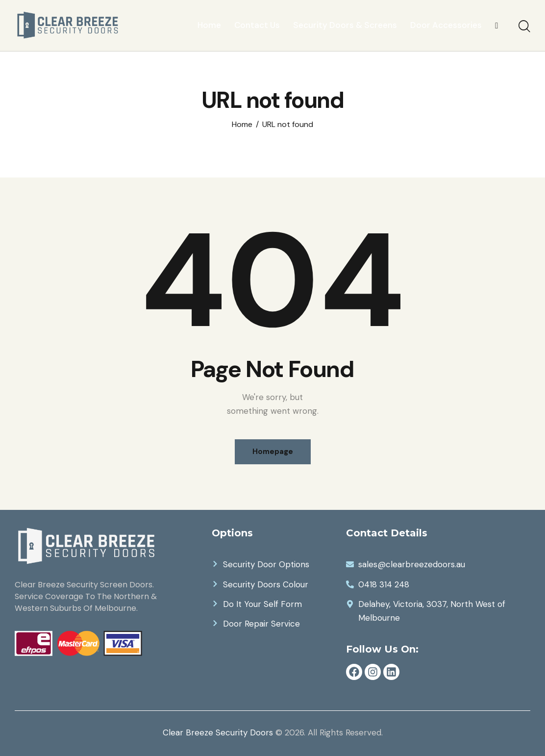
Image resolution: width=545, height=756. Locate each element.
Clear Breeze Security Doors (218, 732)
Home (242, 125)
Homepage (273, 452)
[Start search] (524, 27)
